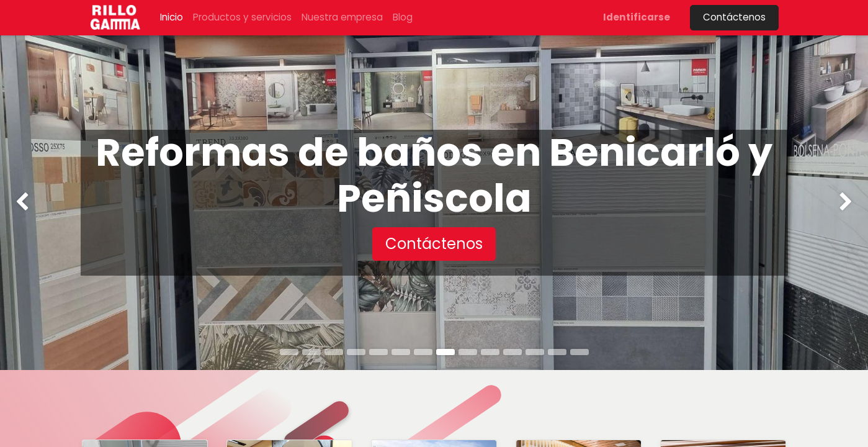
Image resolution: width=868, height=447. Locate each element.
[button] (434, 244)
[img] (35, 203)
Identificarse (637, 17)
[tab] (289, 352)
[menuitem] (172, 18)
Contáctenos (734, 17)
